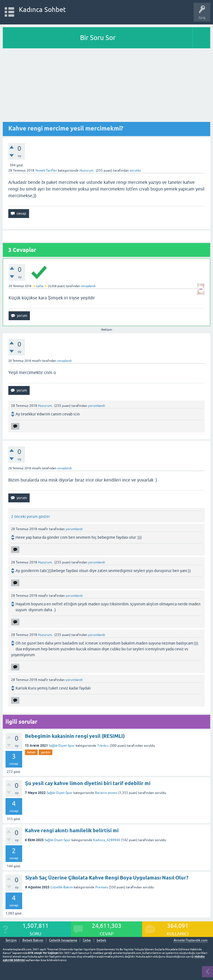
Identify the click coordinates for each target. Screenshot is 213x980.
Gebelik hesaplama (63, 940)
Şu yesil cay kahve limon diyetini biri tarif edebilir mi (88, 783)
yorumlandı (97, 406)
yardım (46, 752)
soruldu (135, 171)
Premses (102, 887)
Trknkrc (103, 746)
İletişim (11, 940)
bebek (31, 752)
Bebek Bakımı (33, 940)
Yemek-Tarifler (46, 171)
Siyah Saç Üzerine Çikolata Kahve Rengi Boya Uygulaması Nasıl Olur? (107, 878)
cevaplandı (88, 286)
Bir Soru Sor (98, 38)
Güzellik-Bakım (61, 887)
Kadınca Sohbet (43, 10)
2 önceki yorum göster (30, 517)
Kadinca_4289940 (107, 840)
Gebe (87, 940)
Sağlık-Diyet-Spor (62, 746)
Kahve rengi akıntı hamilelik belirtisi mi (72, 830)
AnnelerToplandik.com (191, 940)
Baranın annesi (106, 793)
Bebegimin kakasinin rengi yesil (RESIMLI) (75, 736)
